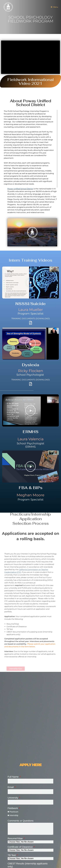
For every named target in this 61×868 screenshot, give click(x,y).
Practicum (14, 812)
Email (11, 787)
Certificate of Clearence (20, 847)
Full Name (13, 777)
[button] (32, 232)
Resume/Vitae (15, 838)
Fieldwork (13, 808)
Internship (14, 815)
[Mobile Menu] (54, 7)
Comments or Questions (21, 821)
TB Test (12, 855)
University (13, 798)
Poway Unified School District (20, 189)
